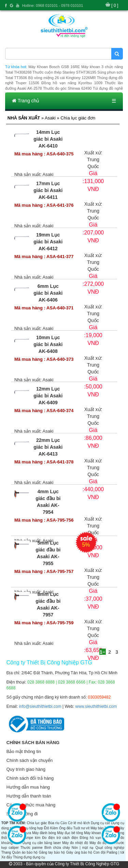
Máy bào (97, 828)
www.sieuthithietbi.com (96, 706)
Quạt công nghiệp (110, 848)
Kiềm (54, 828)
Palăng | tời (115, 852)
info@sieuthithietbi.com (40, 706)
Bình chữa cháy (57, 848)
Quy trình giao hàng (26, 769)
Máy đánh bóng (44, 833)
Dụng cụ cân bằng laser (42, 843)
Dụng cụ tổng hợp (29, 828)
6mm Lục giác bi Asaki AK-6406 (48, 293)
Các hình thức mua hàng (31, 805)
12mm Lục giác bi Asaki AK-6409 (48, 396)
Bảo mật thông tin (24, 751)
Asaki (48, 174)
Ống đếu (66, 828)
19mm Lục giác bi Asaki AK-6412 (48, 242)
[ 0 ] (115, 5)
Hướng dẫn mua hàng (28, 787)
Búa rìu (54, 823)
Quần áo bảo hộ (25, 852)
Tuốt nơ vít (81, 828)
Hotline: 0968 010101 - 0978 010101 (53, 5)
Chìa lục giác (37, 823)
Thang (6, 852)
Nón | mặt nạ (83, 848)
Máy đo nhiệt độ (75, 843)
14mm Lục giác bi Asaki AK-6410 (48, 139)
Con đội (99, 852)
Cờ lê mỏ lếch (79, 823)
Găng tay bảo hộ (52, 852)
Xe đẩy (7, 857)
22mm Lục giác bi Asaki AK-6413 (48, 447)
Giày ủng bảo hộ (79, 852)
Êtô (47, 828)
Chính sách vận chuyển (30, 760)
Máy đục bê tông (70, 833)
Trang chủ (26, 101)
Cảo (64, 823)
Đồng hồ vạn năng (95, 838)
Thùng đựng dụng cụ (29, 857)
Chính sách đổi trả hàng (30, 778)
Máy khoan (92, 833)
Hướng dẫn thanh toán (29, 796)
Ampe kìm (32, 838)
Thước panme (32, 848)
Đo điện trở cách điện (60, 838)
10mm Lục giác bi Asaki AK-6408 (48, 344)
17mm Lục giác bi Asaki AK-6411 (48, 190)
